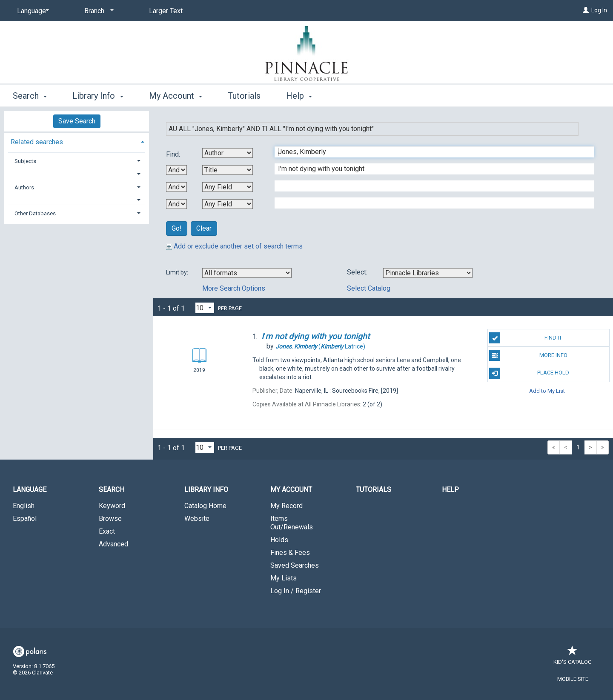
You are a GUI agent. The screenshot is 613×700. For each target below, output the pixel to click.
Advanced (113, 544)
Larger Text (166, 11)
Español (25, 519)
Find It (526, 338)
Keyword (112, 506)
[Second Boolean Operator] (176, 187)
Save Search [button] (77, 121)
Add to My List (547, 391)
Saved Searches (295, 565)
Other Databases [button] (35, 213)
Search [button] (30, 96)
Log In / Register (296, 591)
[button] (77, 174)
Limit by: (178, 272)
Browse (110, 519)
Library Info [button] (98, 96)
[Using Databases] (428, 273)
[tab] (77, 141)
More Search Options (234, 288)
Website (197, 519)
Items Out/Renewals (292, 523)
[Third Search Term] (430, 186)
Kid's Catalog (573, 658)
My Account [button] (176, 96)
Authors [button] (24, 187)
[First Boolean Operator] (176, 170)
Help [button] (299, 96)
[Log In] (586, 10)
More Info (528, 355)
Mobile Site (573, 679)
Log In (599, 10)
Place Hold (529, 373)
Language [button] (30, 490)
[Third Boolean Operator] (176, 204)
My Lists (284, 578)
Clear (204, 228)
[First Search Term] (430, 152)
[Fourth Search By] (228, 204)
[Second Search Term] (430, 169)
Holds (279, 540)
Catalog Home (205, 506)
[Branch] (97, 11)
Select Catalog (369, 288)
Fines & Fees (290, 553)
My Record (286, 506)
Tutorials (244, 96)
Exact (107, 531)
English (24, 506)
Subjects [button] (25, 161)
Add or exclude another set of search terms (234, 246)
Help (450, 490)
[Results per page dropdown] (205, 308)
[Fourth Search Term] (430, 203)
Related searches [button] (37, 142)
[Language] (32, 11)
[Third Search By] (228, 187)
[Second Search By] (228, 170)
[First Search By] (228, 153)
